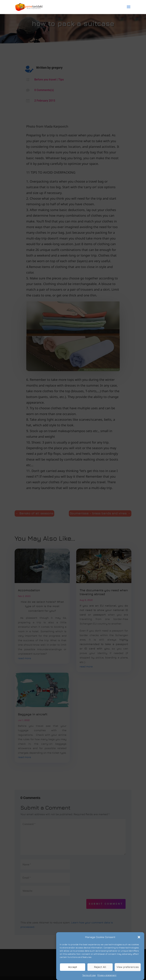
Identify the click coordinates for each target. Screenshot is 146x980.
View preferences (128, 972)
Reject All (100, 972)
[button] (139, 942)
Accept (73, 972)
